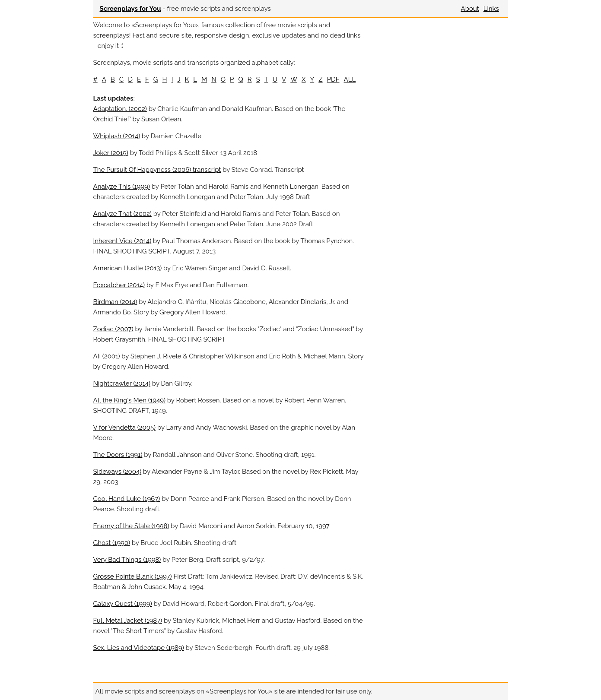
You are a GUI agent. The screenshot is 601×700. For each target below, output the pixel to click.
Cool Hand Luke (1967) (127, 499)
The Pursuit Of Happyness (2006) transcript (157, 170)
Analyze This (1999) (122, 187)
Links (491, 9)
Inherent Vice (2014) (122, 241)
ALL (350, 79)
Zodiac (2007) (113, 329)
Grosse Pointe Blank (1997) (133, 576)
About (470, 9)
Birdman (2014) (115, 302)
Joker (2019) (111, 153)
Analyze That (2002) (122, 214)
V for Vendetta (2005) (125, 428)
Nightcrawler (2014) (122, 383)
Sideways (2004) (118, 472)
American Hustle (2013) (128, 268)
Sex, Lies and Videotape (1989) (139, 648)
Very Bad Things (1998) (127, 560)
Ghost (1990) (112, 543)
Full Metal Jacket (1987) (128, 621)
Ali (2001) (107, 356)
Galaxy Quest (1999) (123, 604)
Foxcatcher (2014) (119, 285)
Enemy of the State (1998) (131, 526)
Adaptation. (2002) (120, 109)
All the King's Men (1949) (130, 400)
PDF (333, 79)
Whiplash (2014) (117, 136)
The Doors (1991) (118, 455)
